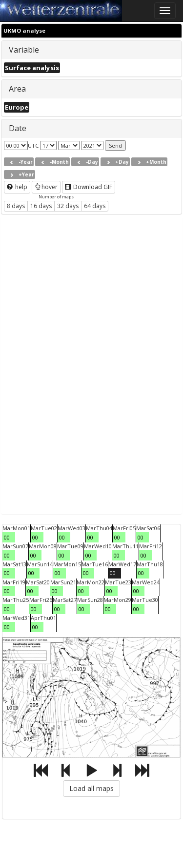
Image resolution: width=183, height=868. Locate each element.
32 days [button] (68, 206)
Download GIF (89, 187)
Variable (24, 50)
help (17, 187)
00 (7, 537)
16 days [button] (41, 206)
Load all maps (91, 788)
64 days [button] (95, 206)
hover (46, 187)
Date (18, 128)
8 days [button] (16, 206)
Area (17, 89)
